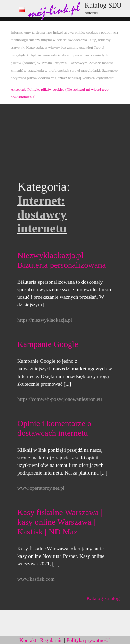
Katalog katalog (103, 598)
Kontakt (28, 640)
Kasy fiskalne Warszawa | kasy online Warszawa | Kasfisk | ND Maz (60, 522)
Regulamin (51, 640)
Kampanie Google (48, 344)
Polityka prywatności (89, 640)
